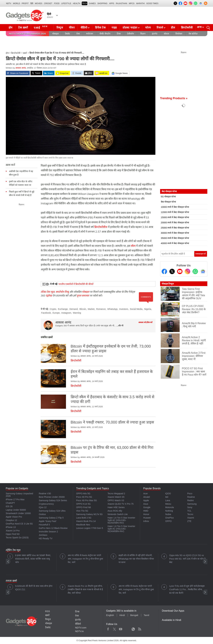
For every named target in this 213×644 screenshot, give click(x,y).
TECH (85, 3)
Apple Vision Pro (14, 517)
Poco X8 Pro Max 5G (87, 500)
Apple (146, 500)
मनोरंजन (90, 34)
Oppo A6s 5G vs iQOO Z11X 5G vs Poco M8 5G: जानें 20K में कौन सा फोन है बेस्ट (187, 559)
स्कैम (133, 246)
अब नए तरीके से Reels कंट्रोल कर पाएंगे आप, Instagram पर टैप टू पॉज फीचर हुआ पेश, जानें (85, 559)
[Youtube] (180, 271)
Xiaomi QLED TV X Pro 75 (121, 504)
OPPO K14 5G (83, 504)
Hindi (122, 615)
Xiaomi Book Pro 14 (86, 521)
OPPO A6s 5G (83, 493)
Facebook (46, 313)
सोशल (166, 34)
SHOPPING (102, 3)
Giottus (42, 514)
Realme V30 (45, 493)
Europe (56, 313)
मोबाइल (55, 34)
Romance (101, 309)
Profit (25, 3)
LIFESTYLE (66, 3)
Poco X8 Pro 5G (84, 497)
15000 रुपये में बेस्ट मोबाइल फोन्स (175, 217)
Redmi (190, 500)
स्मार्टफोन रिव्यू (62, 292)
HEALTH (77, 3)
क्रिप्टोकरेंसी (187, 28)
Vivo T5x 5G (82, 511)
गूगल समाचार (83, 296)
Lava (168, 500)
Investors (124, 309)
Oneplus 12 (11, 520)
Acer (146, 493)
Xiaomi (191, 518)
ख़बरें (25, 53)
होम (11, 28)
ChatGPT (10, 503)
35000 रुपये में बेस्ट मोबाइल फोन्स (175, 238)
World (16, 3)
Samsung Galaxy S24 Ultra (52, 511)
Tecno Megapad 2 (116, 493)
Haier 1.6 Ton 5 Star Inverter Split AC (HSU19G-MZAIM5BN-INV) (121, 529)
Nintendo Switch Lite (118, 514)
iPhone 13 (11, 527)
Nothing (169, 511)
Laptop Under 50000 (16, 510)
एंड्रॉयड (49, 296)
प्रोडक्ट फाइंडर (130, 28)
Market (91, 309)
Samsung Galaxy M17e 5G (89, 514)
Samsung (192, 504)
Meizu (168, 504)
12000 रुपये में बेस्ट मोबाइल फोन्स (175, 212)
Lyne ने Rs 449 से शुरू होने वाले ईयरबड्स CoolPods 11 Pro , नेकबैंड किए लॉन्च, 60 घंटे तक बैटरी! (187, 589)
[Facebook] (164, 271)
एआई (41, 27)
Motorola (170, 507)
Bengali (134, 615)
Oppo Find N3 (13, 534)
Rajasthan (121, 3)
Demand (74, 309)
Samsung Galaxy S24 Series (53, 500)
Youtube (121, 628)
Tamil (146, 615)
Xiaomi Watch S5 (116, 497)
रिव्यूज (60, 28)
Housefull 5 (44, 525)
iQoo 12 (43, 507)
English (110, 615)
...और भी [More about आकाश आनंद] (120, 326)
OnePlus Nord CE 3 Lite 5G (19, 524)
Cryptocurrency (46, 504)
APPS (112, 3)
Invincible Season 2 (48, 532)
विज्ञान (143, 34)
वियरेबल (179, 34)
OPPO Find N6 (84, 507)
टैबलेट (67, 34)
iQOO (168, 493)
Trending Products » (174, 98)
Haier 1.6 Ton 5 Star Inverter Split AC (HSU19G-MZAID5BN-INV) (121, 520)
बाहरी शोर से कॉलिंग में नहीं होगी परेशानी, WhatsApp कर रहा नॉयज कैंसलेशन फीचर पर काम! (136, 559)
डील (173, 28)
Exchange (63, 309)
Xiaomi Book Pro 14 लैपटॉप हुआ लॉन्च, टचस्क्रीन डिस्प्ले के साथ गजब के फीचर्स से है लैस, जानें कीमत (85, 589)
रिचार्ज (160, 28)
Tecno (190, 514)
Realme (191, 497)
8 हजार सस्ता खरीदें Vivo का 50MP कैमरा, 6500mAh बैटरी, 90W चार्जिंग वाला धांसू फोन (33, 559)
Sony (190, 507)
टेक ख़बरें (23, 28)
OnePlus (170, 518)
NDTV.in (79, 631)
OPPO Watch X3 (116, 500)
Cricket (48, 3)
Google (147, 507)
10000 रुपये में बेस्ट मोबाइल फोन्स (175, 207)
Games (92, 3)
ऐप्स (78, 34)
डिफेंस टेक (100, 28)
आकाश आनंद (21, 68)
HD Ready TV (46, 538)
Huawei (147, 518)
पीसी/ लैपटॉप (105, 34)
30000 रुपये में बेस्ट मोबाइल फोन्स (175, 233)
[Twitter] (172, 271)
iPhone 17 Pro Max (15, 499)
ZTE (189, 521)
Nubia (168, 514)
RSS (48, 611)
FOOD (57, 3)
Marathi (140, 3)
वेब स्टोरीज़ (193, 34)
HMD (146, 511)
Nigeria (148, 309)
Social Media (136, 309)
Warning (77, 313)
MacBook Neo (83, 525)
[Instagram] (187, 271)
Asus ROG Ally (115, 511)
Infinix (146, 521)
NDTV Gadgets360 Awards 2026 (27, 34)
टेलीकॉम (130, 34)
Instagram (66, 313)
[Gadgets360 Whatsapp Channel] (195, 271)
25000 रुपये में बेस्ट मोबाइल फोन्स (175, 228)
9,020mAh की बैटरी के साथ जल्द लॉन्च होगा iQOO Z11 (34, 588)
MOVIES (39, 3)
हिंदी (32, 3)
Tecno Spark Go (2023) (17, 538)
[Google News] (203, 271)
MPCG (132, 3)
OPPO (168, 521)
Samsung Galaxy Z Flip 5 (51, 518)
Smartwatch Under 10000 (18, 513)
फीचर (72, 28)
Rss (139, 628)
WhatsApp (112, 309)
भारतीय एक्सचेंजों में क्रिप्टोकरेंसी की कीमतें (76, 284)
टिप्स (119, 34)
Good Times (152, 3)
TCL (189, 511)
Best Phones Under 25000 (52, 497)
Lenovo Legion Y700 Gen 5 (90, 528)
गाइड (114, 28)
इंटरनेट (155, 34)
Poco (190, 493)
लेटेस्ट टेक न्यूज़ (48, 292)
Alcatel (147, 497)
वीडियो (84, 28)
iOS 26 (9, 506)
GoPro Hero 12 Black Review (53, 528)
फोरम (148, 28)
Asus (146, 504)
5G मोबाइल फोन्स (168, 197)
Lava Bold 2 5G (84, 518)
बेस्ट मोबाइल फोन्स (168, 202)
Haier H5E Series (116, 507)
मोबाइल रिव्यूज (168, 284)
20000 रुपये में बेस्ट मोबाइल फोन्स (175, 223)
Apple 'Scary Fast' (48, 521)
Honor (146, 514)
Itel (167, 497)
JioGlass (43, 535)
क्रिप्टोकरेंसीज (101, 227)
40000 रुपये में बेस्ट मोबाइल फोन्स (175, 243)
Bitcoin (83, 309)
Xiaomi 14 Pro (13, 531)
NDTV (9, 3)
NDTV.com (81, 628)
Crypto (53, 309)
